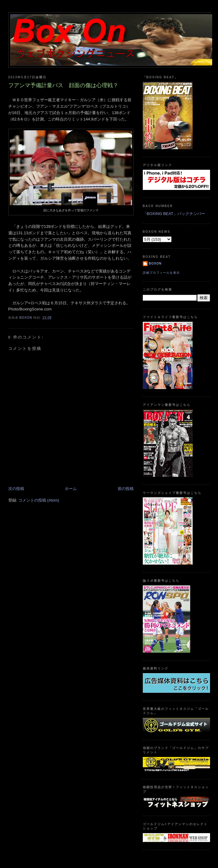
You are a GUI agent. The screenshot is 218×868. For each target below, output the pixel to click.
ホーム (71, 489)
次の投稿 (16, 489)
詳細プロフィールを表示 (161, 273)
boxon (155, 263)
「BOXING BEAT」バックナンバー (174, 214)
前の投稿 (126, 489)
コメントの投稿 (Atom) (39, 500)
